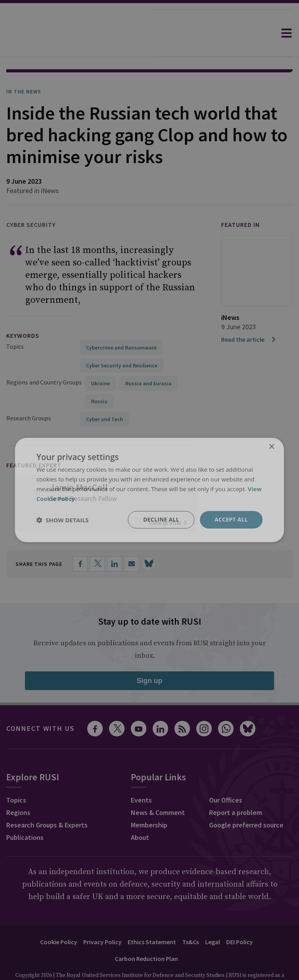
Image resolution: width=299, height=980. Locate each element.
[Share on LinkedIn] (114, 542)
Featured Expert (34, 443)
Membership (149, 803)
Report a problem (236, 791)
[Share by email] (132, 542)
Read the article (249, 318)
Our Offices (226, 778)
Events (141, 778)
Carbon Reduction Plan (146, 937)
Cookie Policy (59, 920)
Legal (213, 920)
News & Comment (158, 791)
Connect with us (40, 707)
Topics (15, 325)
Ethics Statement (152, 920)
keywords (23, 314)
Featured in (240, 203)
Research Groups (29, 396)
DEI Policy (239, 920)
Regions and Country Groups (44, 360)
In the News (24, 70)
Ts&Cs (191, 920)
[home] (76, 33)
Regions (18, 791)
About (140, 816)
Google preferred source (246, 803)
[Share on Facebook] (80, 542)
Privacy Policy (102, 920)
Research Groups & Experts (47, 803)
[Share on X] (97, 542)
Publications (25, 816)
